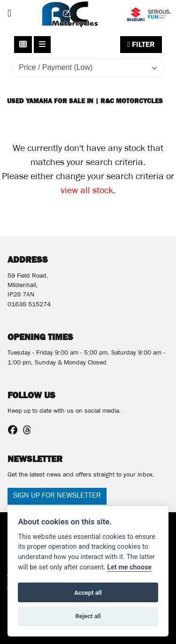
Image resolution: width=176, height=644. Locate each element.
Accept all (88, 593)
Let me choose (129, 567)
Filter (141, 44)
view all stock (87, 192)
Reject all (88, 616)
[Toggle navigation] (9, 14)
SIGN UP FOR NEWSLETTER (57, 496)
